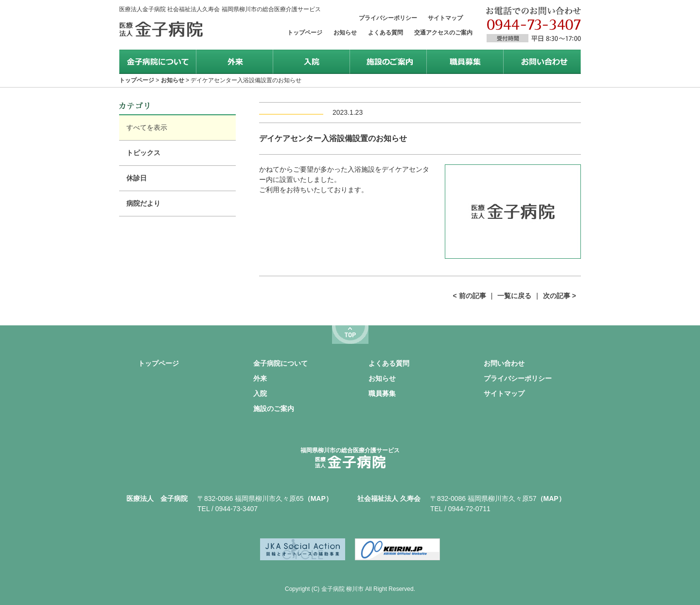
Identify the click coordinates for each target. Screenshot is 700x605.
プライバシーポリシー (388, 18)
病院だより (143, 203)
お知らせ (345, 33)
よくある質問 (385, 33)
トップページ (305, 33)
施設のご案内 (274, 409)
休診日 (137, 178)
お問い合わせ (504, 363)
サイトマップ (445, 18)
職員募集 (382, 393)
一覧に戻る (514, 296)
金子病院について (280, 363)
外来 (260, 378)
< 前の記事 (470, 296)
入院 (260, 393)
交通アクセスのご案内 (443, 33)
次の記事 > (560, 296)
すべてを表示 (147, 127)
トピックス (143, 153)
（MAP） (318, 498)
